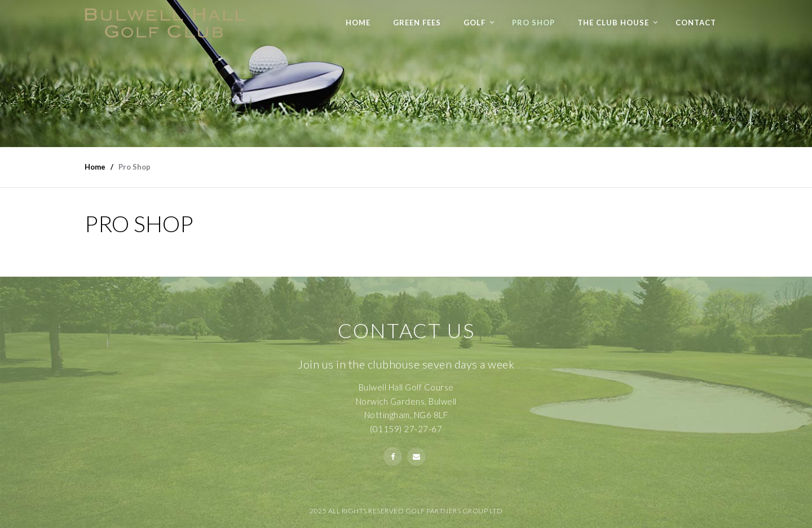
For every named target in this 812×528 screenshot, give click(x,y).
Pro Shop (533, 23)
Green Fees (417, 23)
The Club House (613, 23)
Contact (696, 23)
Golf (475, 23)
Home (358, 23)
